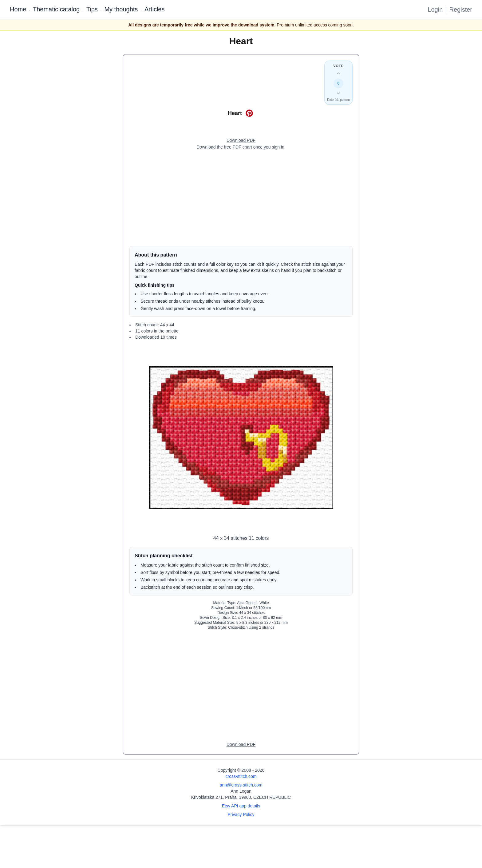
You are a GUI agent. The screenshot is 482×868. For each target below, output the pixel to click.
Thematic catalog (56, 9)
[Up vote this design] (338, 74)
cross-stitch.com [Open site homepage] (241, 776)
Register (461, 10)
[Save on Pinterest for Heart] (249, 113)
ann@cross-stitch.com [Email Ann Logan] (241, 785)
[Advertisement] (241, 198)
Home (18, 9)
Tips (92, 9)
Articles (155, 9)
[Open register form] (241, 141)
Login (435, 10)
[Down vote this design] (338, 93)
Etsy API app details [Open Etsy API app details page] (241, 806)
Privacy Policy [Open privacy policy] (241, 814)
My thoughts (121, 9)
